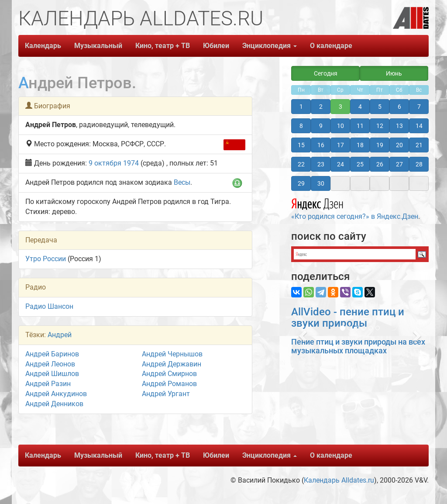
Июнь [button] (394, 73)
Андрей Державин (172, 364)
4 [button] (360, 107)
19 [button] (380, 145)
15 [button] (301, 145)
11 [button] (360, 126)
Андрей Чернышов (172, 354)
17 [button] (340, 145)
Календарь (43, 46)
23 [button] (321, 164)
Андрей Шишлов (52, 374)
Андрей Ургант (166, 394)
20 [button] (399, 145)
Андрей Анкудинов (56, 394)
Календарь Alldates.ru (339, 480)
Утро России (46, 259)
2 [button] (321, 107)
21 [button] (419, 145)
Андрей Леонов (50, 364)
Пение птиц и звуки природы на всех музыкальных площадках (358, 346)
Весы (182, 182)
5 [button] (380, 107)
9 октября (105, 163)
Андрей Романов (169, 384)
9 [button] (321, 126)
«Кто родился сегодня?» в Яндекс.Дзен (355, 208)
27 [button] (399, 164)
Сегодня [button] (326, 73)
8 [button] (301, 126)
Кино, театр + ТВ (163, 46)
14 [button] (419, 126)
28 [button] (419, 164)
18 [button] (360, 145)
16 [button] (321, 145)
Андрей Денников (54, 404)
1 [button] (301, 107)
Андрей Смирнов (169, 374)
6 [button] (399, 107)
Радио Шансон (49, 306)
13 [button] (399, 126)
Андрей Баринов (52, 354)
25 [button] (360, 164)
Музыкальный (98, 46)
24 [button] (340, 164)
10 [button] (340, 126)
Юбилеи (216, 46)
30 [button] (321, 183)
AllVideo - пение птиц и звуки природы (348, 318)
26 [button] (380, 164)
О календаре (331, 46)
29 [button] (301, 183)
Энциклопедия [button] (270, 46)
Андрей (60, 335)
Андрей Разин (48, 384)
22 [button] (301, 164)
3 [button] (340, 107)
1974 (131, 163)
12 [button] (380, 126)
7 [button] (419, 107)
